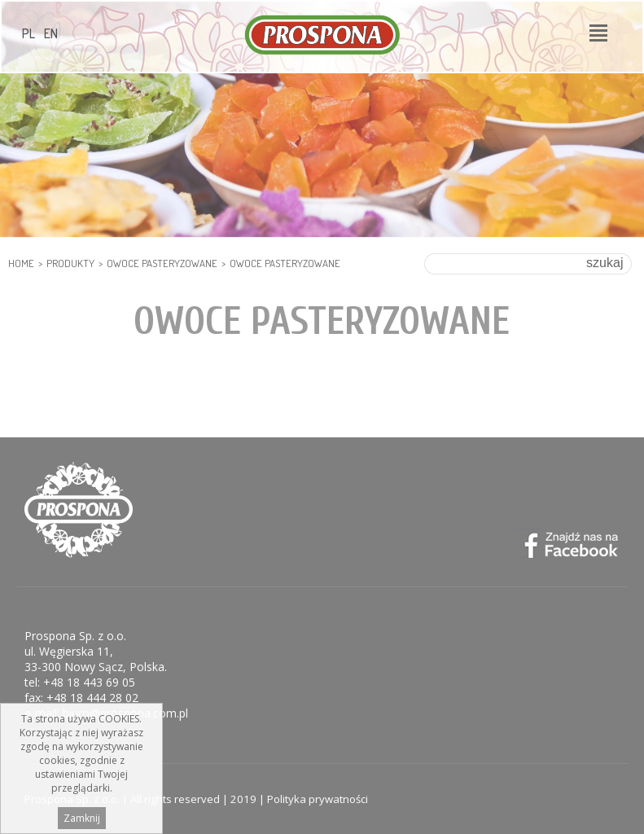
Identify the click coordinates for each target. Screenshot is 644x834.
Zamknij (82, 822)
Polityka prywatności (318, 799)
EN (51, 33)
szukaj (605, 263)
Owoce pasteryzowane (162, 263)
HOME (21, 263)
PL (28, 33)
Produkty (70, 263)
